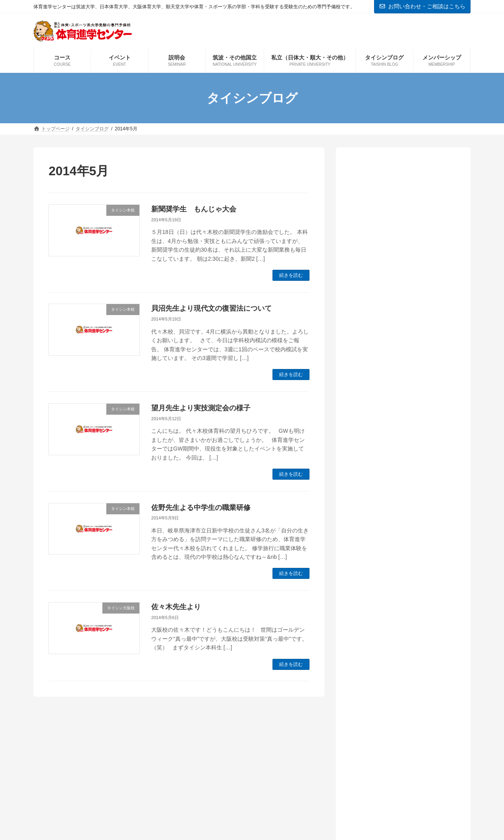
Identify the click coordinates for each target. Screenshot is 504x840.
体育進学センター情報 (389, 539)
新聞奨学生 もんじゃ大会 (194, 209)
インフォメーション (386, 473)
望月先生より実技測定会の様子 (201, 408)
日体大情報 (374, 579)
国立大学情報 (377, 553)
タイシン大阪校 (380, 500)
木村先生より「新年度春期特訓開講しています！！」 (402, 328)
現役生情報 (374, 606)
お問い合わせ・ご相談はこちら (422, 6)
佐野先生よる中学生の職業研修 (201, 508)
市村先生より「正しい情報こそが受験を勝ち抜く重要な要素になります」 (402, 248)
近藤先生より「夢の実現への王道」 (399, 403)
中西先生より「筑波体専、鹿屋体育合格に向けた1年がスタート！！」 (402, 288)
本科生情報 (374, 593)
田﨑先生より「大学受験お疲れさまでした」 (402, 367)
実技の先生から (380, 566)
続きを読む (291, 275)
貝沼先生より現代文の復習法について (211, 308)
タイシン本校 (377, 513)
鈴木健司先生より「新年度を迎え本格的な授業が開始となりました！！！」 (402, 208)
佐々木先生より (176, 607)
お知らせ (371, 486)
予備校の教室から (383, 526)
